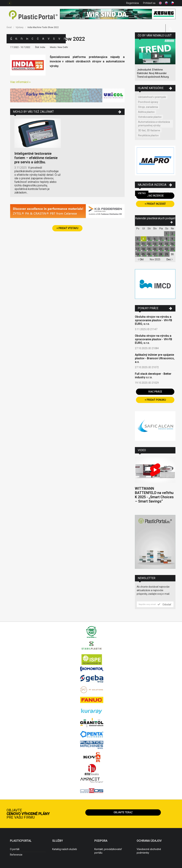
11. (144, 244)
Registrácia (133, 3)
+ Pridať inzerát (155, 204)
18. (144, 249)
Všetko (142, 193)
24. (138, 254)
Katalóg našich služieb (65, 849)
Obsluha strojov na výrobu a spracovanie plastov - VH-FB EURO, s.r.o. (153, 320)
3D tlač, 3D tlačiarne (149, 130)
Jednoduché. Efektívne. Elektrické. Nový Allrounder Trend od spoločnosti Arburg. (153, 73)
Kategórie (16, 39)
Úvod (9, 27)
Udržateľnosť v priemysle (152, 97)
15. (167, 244)
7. (161, 239)
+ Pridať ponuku (155, 400)
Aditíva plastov (146, 112)
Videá (59, 39)
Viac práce (155, 392)
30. (172, 254)
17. (138, 249)
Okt (141, 259)
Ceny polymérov (33, 39)
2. (172, 234)
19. (149, 249)
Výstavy (49, 39)
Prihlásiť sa (149, 3)
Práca (65, 39)
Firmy (22, 39)
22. (167, 249)
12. (149, 244)
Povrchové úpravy (148, 102)
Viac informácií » (20, 82)
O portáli (15, 849)
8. (167, 239)
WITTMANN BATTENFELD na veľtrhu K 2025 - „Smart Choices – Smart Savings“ (154, 495)
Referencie (16, 855)
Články (38, 39)
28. (161, 254)
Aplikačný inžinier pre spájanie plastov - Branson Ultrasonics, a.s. (155, 358)
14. (161, 244)
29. (167, 254)
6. (155, 239)
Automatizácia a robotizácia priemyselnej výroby (154, 124)
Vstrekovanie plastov (150, 117)
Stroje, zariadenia (148, 107)
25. (144, 254)
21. (161, 249)
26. (149, 254)
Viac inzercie (155, 196)
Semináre (54, 39)
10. (138, 244)
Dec (170, 259)
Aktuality (43, 39)
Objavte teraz (123, 812)
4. (144, 239)
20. (155, 249)
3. (138, 239)
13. (155, 244)
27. (155, 254)
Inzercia (27, 39)
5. (149, 239)
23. (172, 249)
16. (172, 244)
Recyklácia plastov (148, 135)
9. (172, 239)
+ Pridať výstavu (67, 228)
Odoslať (164, 604)
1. (167, 234)
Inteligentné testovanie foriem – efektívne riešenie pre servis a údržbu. (36, 158)
